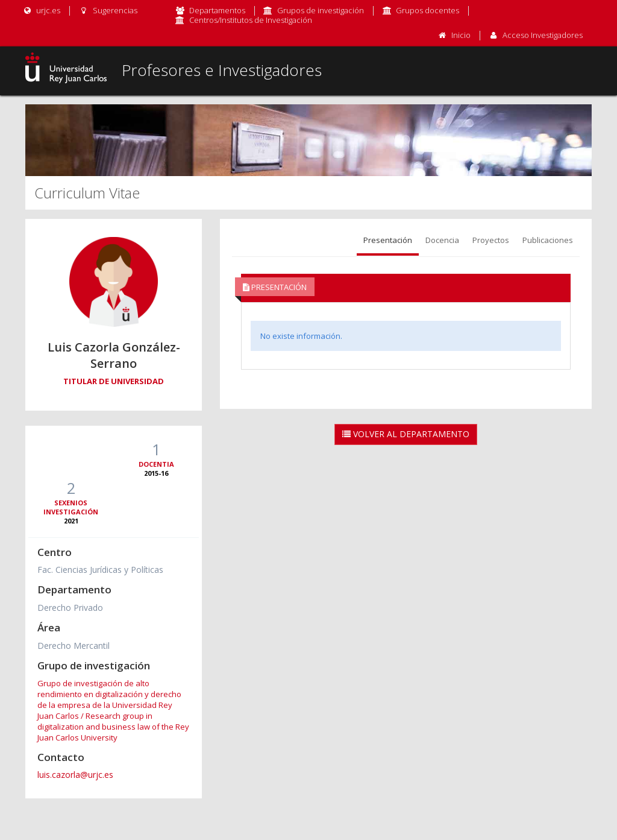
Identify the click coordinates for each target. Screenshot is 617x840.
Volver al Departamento (406, 434)
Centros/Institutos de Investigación (251, 20)
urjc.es (41, 10)
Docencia (442, 240)
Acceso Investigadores (543, 35)
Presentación (388, 240)
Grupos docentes (428, 10)
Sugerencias (108, 10)
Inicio (461, 35)
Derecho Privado (70, 608)
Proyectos (491, 240)
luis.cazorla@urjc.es (75, 775)
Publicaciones (548, 240)
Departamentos (217, 10)
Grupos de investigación (321, 10)
